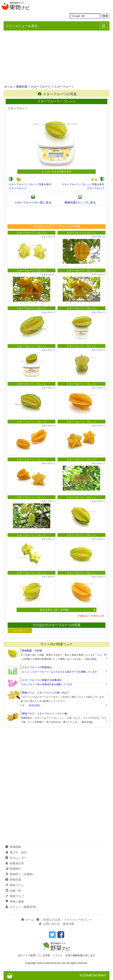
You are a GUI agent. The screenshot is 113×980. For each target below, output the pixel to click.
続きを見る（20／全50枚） (68, 610)
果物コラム (15, 885)
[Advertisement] (56, 58)
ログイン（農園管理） (22, 907)
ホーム (9, 87)
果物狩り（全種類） (20, 874)
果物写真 (22, 87)
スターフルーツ (41, 87)
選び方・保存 (16, 852)
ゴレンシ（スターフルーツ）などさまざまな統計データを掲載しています (59, 672)
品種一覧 (13, 891)
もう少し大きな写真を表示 (56, 172)
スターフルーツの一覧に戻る (33, 203)
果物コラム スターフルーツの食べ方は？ (46, 693)
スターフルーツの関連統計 (37, 667)
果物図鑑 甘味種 (32, 651)
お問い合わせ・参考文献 (56, 924)
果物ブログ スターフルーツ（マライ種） (46, 714)
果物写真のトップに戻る (80, 203)
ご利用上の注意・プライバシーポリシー (64, 920)
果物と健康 (15, 901)
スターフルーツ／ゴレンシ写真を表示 (30, 184)
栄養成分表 (15, 863)
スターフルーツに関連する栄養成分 (42, 680)
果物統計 (13, 869)
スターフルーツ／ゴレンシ (32, 233)
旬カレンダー (16, 858)
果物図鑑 (13, 847)
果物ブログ (15, 896)
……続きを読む (89, 659)
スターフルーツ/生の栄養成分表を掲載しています (47, 684)
